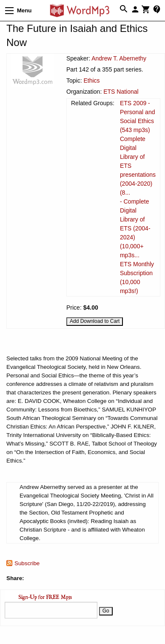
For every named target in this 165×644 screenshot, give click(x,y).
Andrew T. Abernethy (119, 58)
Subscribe (27, 563)
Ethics (91, 80)
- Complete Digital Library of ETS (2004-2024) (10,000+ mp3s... (135, 228)
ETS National (121, 92)
